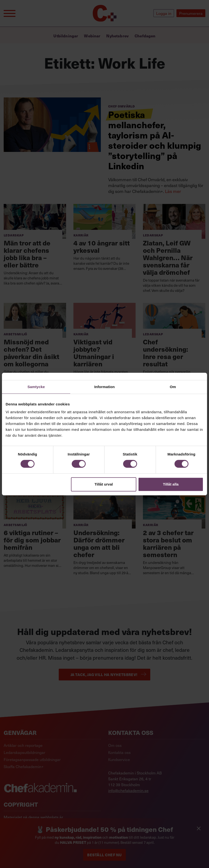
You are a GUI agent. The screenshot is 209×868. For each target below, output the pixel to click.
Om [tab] (173, 387)
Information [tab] (104, 387)
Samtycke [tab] (36, 387)
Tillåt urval (104, 484)
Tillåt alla (171, 484)
